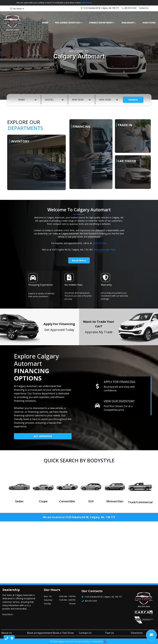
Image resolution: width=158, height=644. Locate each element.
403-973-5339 (130, 8)
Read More (79, 260)
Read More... (8, 614)
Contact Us (144, 8)
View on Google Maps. (105, 250)
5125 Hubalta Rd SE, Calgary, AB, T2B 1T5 (101, 8)
